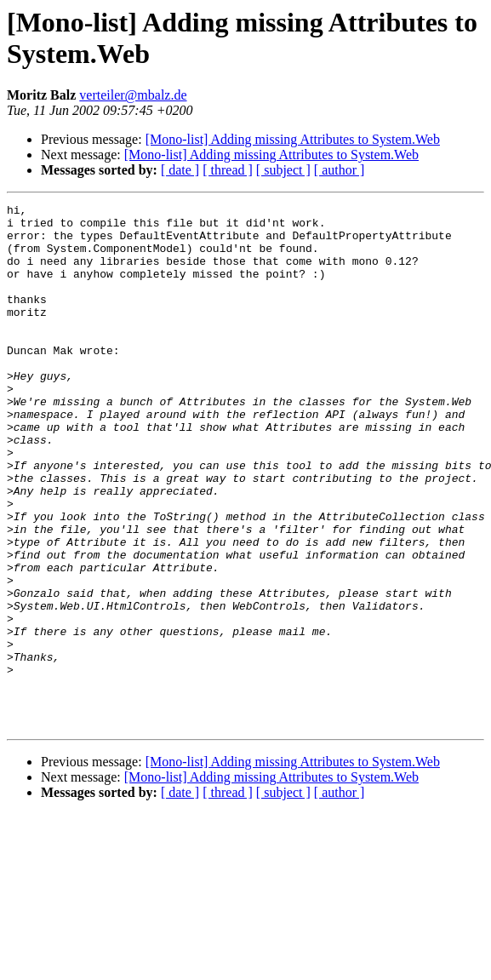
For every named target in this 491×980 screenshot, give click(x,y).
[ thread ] (228, 170)
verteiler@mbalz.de (133, 95)
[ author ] (340, 170)
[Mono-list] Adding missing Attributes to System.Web (293, 139)
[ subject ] (283, 170)
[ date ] (180, 170)
